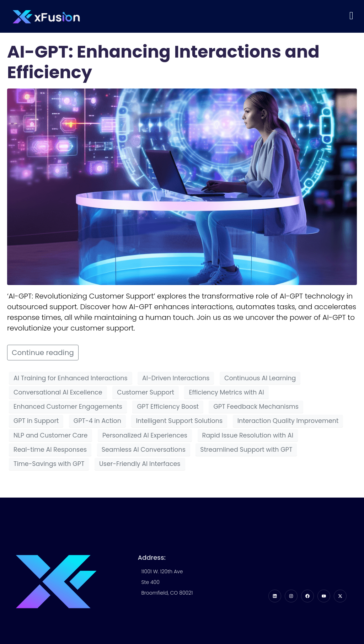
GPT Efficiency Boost (168, 407)
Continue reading (43, 353)
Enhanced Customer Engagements (68, 407)
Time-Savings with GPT (49, 464)
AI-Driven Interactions (176, 378)
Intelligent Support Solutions (179, 421)
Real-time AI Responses (50, 450)
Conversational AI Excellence (58, 392)
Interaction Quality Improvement (288, 421)
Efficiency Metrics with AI (226, 392)
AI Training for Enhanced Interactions (71, 378)
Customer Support (146, 392)
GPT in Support (36, 421)
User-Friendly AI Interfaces (140, 464)
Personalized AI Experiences (145, 435)
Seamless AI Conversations (144, 450)
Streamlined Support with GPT (246, 450)
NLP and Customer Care (50, 435)
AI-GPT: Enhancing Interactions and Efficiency (163, 62)
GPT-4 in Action (97, 421)
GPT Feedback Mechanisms (256, 407)
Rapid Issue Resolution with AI (248, 435)
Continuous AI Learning (260, 378)
